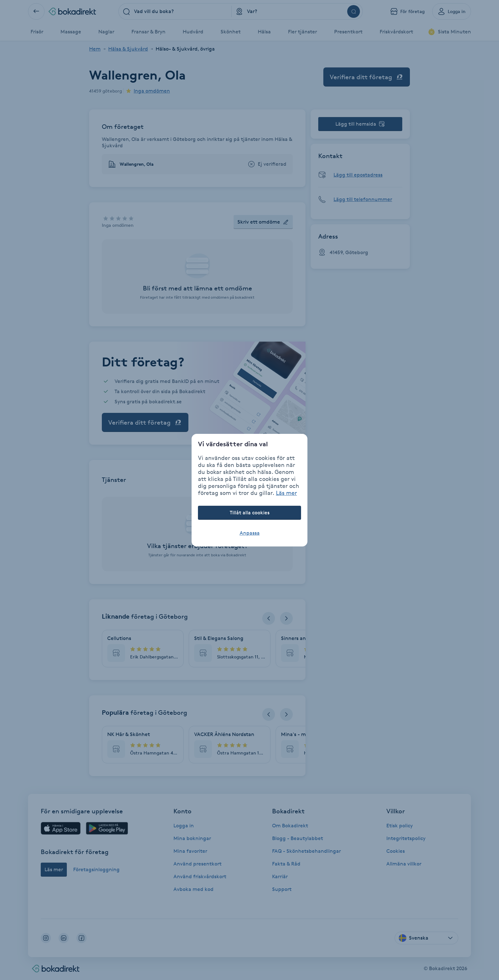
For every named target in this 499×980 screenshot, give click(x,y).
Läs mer (286, 493)
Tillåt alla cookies (250, 513)
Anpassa (250, 533)
